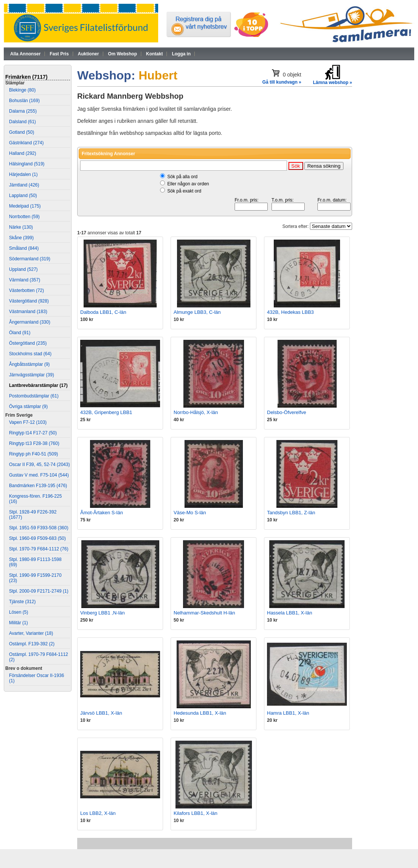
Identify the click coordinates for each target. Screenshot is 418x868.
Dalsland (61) (22, 122)
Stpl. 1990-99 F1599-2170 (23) (35, 578)
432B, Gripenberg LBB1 (106, 412)
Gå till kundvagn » (282, 82)
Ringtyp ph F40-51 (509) (34, 454)
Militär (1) (18, 623)
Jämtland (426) (24, 185)
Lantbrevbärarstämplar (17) (38, 385)
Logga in (181, 54)
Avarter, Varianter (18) (31, 633)
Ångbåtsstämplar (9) (29, 364)
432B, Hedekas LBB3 (290, 312)
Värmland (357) (25, 280)
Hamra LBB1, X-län (288, 713)
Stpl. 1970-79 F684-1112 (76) (39, 549)
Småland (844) (24, 248)
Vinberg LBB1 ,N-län (102, 613)
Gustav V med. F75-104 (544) (39, 475)
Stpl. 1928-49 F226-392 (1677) (33, 515)
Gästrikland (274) (26, 143)
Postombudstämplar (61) (34, 396)
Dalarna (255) (23, 111)
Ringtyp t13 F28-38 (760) (34, 443)
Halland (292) (23, 153)
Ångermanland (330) (30, 322)
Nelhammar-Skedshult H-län (204, 613)
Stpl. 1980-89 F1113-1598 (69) (35, 562)
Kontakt (155, 54)
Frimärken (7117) (26, 77)
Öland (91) (20, 333)
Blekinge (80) (22, 90)
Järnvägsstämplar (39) (31, 375)
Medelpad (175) (25, 206)
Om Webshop (123, 54)
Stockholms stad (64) (30, 354)
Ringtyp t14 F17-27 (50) (33, 433)
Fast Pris (59, 54)
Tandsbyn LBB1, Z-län (291, 513)
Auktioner (88, 54)
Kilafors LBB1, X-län (195, 813)
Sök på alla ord (182, 177)
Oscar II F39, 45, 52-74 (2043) (39, 465)
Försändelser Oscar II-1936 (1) (37, 678)
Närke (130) (21, 227)
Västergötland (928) (29, 301)
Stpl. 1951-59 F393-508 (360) (39, 528)
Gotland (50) (22, 132)
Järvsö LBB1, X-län (101, 713)
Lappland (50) (23, 196)
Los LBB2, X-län (98, 813)
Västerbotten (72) (27, 290)
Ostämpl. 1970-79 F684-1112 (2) (39, 657)
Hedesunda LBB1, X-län (200, 713)
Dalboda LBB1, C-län (103, 312)
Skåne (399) (21, 238)
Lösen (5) (19, 612)
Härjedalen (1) (23, 174)
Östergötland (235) (28, 343)
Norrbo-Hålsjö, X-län (196, 412)
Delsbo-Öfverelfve (287, 412)
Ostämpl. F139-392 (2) (32, 644)
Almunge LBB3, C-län (197, 312)
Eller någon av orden (188, 184)
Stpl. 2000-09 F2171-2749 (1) (39, 591)
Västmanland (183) (28, 312)
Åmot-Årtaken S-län (101, 513)
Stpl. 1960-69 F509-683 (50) (37, 538)
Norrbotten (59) (24, 217)
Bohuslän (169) (24, 101)
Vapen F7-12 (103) (28, 422)
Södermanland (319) (30, 259)
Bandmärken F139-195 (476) (38, 486)
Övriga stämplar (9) (28, 406)
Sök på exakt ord (184, 191)
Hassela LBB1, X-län (290, 613)
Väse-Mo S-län (190, 513)
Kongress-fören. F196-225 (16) (35, 499)
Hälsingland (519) (27, 164)
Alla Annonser (25, 54)
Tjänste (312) (22, 602)
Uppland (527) (23, 269)
